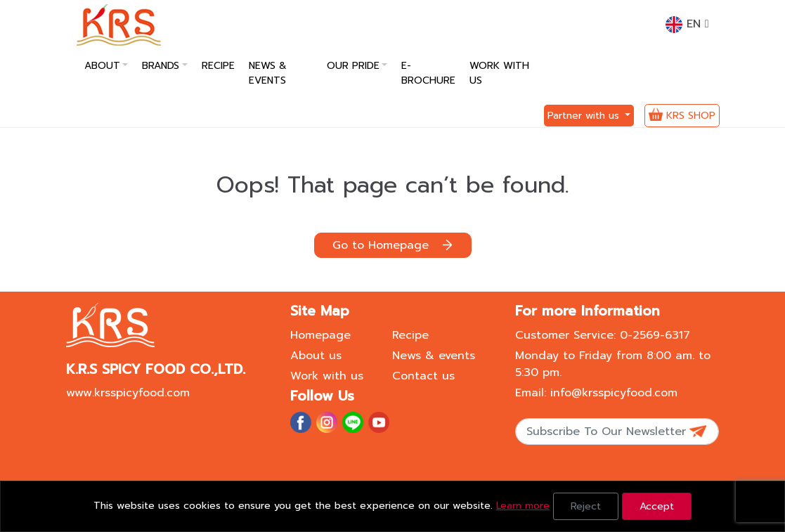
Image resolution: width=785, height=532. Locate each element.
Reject (586, 506)
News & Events (268, 73)
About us (316, 356)
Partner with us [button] (585, 116)
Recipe (218, 66)
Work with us (499, 73)
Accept (657, 506)
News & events (434, 356)
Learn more (523, 506)
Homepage (320, 335)
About (102, 66)
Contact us (423, 376)
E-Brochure (428, 73)
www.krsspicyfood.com (128, 393)
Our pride (353, 66)
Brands (161, 66)
